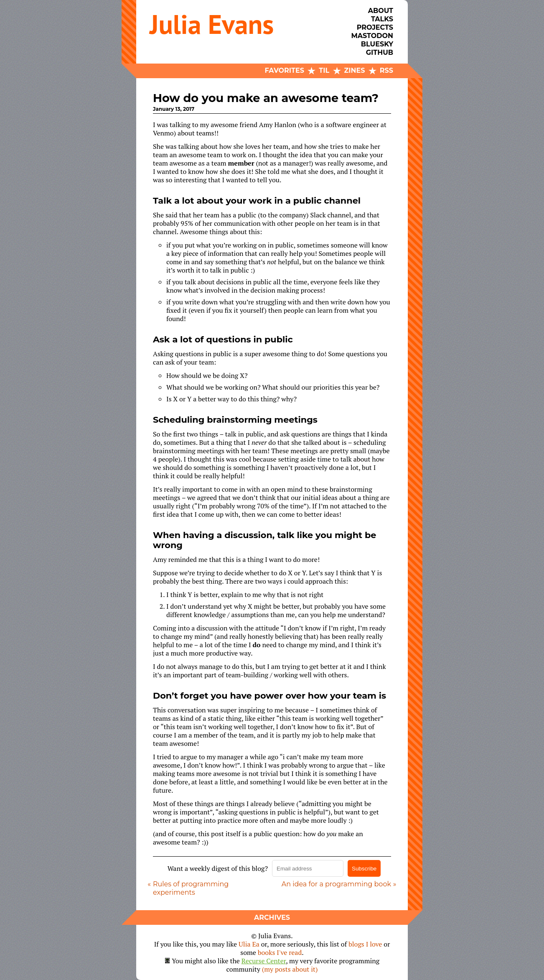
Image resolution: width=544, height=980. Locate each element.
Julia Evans (212, 24)
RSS (386, 70)
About (381, 11)
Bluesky (377, 44)
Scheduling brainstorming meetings (235, 420)
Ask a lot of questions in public (223, 339)
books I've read (280, 952)
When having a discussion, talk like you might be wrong (264, 540)
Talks (382, 19)
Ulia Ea (249, 944)
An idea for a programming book (336, 884)
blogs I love (365, 944)
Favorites (285, 70)
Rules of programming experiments (191, 888)
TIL (324, 70)
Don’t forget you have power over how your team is (269, 695)
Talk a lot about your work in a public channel (257, 200)
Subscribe (364, 869)
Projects (375, 27)
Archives (272, 917)
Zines (355, 70)
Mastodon (372, 36)
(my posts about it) (290, 969)
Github (380, 52)
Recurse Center (264, 961)
